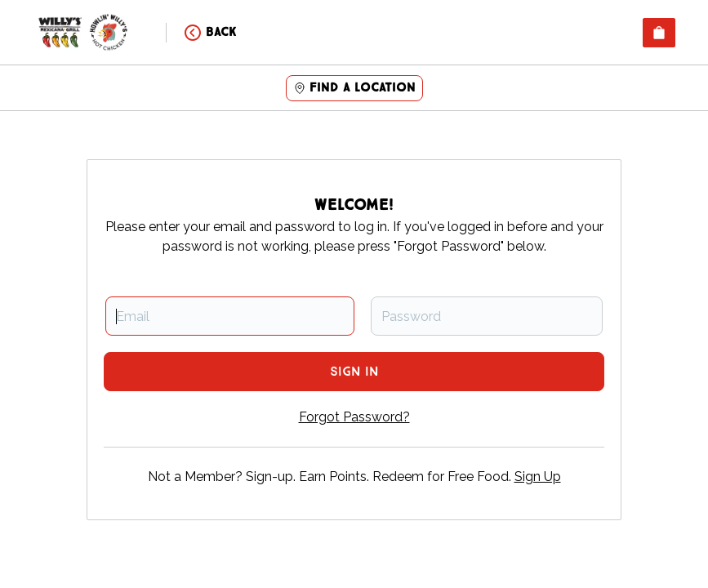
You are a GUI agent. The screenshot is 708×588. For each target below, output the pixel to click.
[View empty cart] (659, 33)
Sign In (354, 372)
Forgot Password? (354, 417)
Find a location (354, 88)
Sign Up (538, 477)
